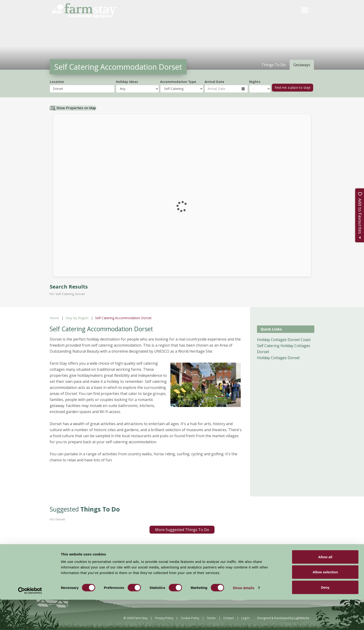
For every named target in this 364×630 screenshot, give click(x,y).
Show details (244, 618)
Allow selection (325, 602)
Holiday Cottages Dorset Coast (284, 340)
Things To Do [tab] (273, 65)
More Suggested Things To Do (182, 530)
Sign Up (330, 550)
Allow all (325, 587)
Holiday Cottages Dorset (278, 358)
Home (54, 318)
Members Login (268, 571)
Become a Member (232, 571)
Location (57, 82)
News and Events (181, 570)
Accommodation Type (178, 82)
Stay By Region (77, 318)
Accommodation (151, 570)
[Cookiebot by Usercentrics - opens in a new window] (30, 621)
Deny (325, 618)
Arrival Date (214, 82)
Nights (255, 82)
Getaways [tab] (302, 65)
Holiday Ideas (127, 82)
